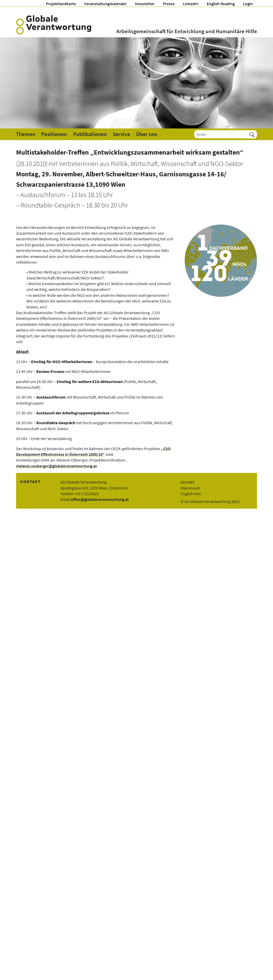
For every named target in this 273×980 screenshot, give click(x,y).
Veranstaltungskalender (105, 4)
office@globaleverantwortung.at (100, 499)
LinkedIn (191, 4)
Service (121, 134)
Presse (169, 4)
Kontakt (187, 482)
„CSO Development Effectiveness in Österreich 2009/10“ (93, 451)
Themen (26, 134)
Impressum (190, 488)
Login (248, 4)
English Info (191, 494)
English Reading (221, 4)
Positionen (54, 134)
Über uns (147, 134)
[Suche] (221, 134)
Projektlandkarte (61, 4)
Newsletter (145, 4)
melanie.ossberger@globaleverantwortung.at (56, 466)
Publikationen (90, 134)
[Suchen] (252, 134)
